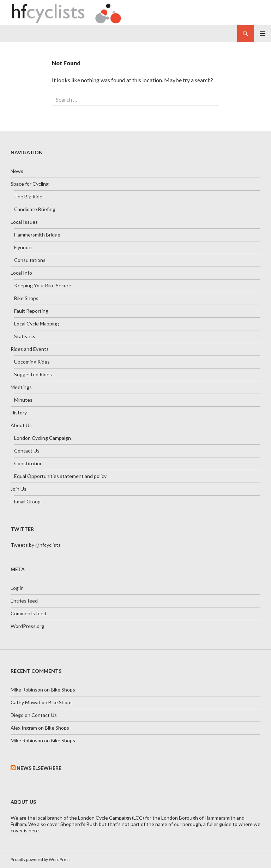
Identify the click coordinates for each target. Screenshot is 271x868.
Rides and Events (30, 349)
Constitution (28, 463)
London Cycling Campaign (43, 438)
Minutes (23, 400)
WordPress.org (27, 626)
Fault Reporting (31, 311)
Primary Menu (263, 34)
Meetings (21, 387)
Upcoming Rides (32, 362)
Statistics (25, 336)
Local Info (21, 273)
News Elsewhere (39, 768)
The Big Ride (28, 196)
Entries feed (24, 601)
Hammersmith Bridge (37, 235)
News (17, 171)
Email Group (27, 501)
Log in (17, 588)
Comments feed (28, 613)
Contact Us (27, 451)
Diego (17, 715)
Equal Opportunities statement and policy (60, 476)
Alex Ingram (24, 728)
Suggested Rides (33, 374)
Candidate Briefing (35, 209)
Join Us (19, 489)
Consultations (30, 260)
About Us (21, 425)
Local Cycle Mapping (37, 324)
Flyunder (24, 247)
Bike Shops (26, 298)
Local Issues (24, 222)
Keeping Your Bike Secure (43, 285)
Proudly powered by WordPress (41, 859)
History (19, 412)
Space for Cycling (30, 184)
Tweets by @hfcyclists (36, 545)
